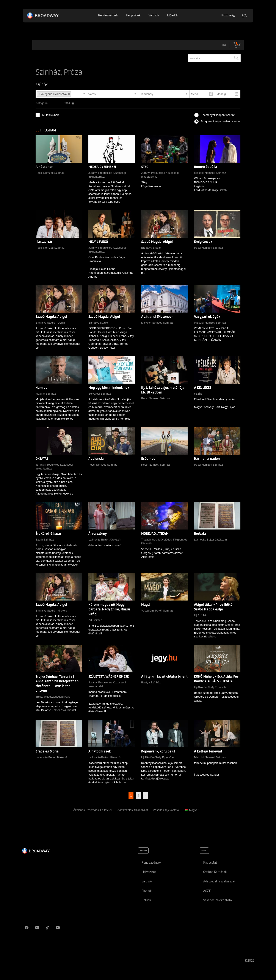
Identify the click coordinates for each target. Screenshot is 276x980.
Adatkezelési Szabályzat (133, 810)
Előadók (172, 15)
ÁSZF (207, 891)
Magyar (192, 810)
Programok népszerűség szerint (221, 121)
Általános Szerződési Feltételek (93, 810)
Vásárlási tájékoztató (166, 810)
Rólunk (146, 900)
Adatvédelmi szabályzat (219, 881)
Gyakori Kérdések (215, 872)
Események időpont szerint (218, 115)
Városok (154, 15)
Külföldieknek (50, 115)
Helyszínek (133, 15)
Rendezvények (108, 15)
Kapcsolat (210, 863)
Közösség (228, 15)
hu (224, 45)
